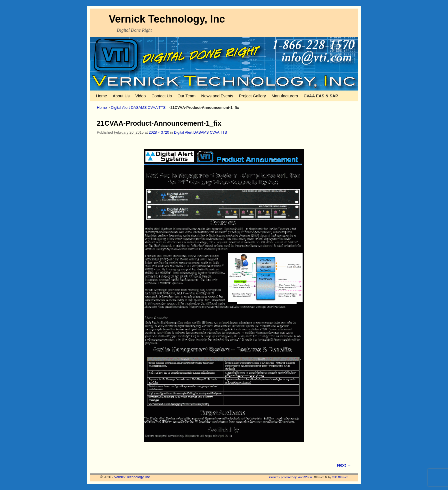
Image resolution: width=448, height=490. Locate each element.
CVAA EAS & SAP (321, 96)
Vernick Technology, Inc (167, 19)
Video (141, 96)
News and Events (217, 96)
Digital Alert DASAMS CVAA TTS (138, 108)
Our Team (186, 96)
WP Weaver (340, 477)
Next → (344, 465)
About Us (121, 96)
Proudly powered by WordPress (291, 477)
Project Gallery (252, 96)
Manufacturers (285, 96)
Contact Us (162, 96)
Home (101, 96)
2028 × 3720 (159, 132)
